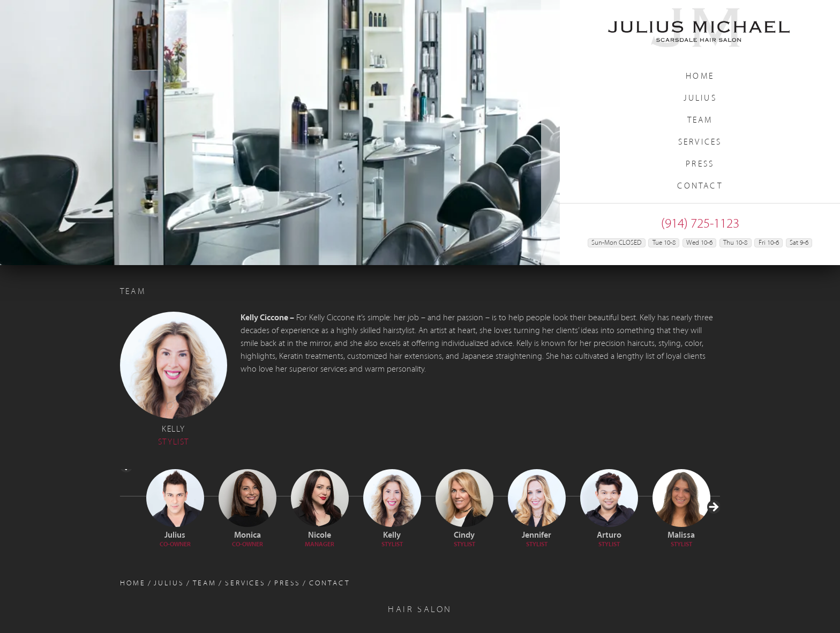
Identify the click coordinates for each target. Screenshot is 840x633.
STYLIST (681, 545)
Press (700, 164)
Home (700, 77)
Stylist (392, 545)
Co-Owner (175, 545)
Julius (700, 99)
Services (700, 142)
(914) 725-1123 (700, 224)
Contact (700, 186)
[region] (280, 133)
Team (700, 120)
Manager (320, 545)
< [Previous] (127, 499)
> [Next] (713, 541)
